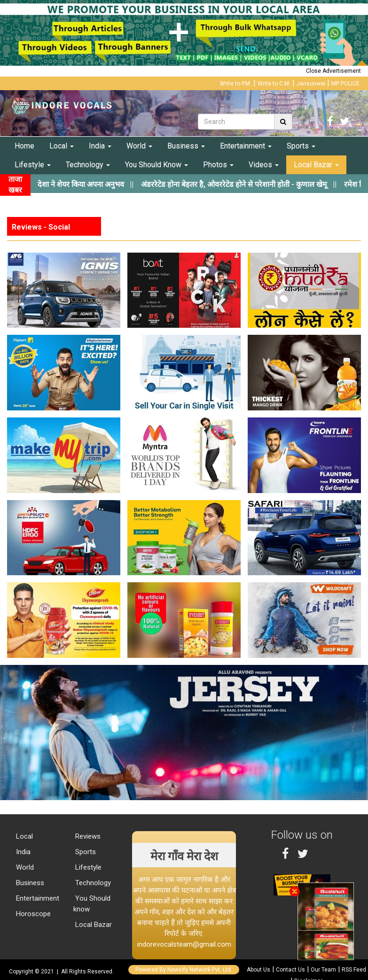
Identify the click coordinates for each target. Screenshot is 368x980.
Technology (88, 165)
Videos (264, 165)
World (139, 146)
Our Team (323, 970)
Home (24, 146)
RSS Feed (354, 970)
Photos (218, 165)
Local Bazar (316, 165)
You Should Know (157, 165)
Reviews (87, 836)
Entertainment (246, 146)
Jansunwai (311, 84)
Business (186, 146)
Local (62, 146)
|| (247, 184)
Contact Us (290, 970)
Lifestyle (33, 165)
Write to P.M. (236, 84)
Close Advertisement (333, 71)
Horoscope (32, 914)
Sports (301, 146)
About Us (258, 970)
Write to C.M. (274, 84)
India (100, 146)
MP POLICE (345, 84)
